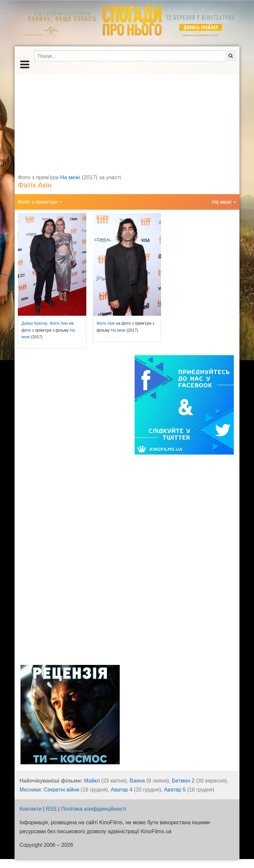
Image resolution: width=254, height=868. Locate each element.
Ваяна (137, 781)
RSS (51, 809)
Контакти (31, 809)
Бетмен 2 (183, 781)
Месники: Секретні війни (49, 790)
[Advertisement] (127, 121)
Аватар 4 (122, 790)
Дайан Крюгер (34, 323)
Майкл (92, 781)
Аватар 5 (175, 790)
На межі (70, 177)
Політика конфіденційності (94, 809)
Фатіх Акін (35, 185)
